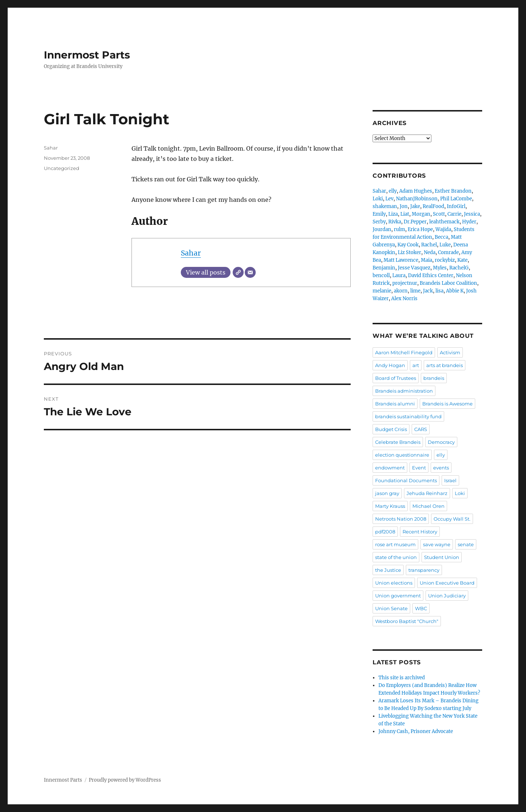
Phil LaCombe (456, 199)
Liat (405, 214)
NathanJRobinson (417, 199)
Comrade (448, 252)
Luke (445, 245)
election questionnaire (402, 455)
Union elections (394, 583)
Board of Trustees (396, 378)
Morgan (421, 214)
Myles (440, 268)
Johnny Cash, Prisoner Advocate (416, 731)
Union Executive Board (447, 583)
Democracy (441, 442)
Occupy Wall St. (452, 519)
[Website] (238, 272)
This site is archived (402, 678)
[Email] (250, 272)
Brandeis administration (404, 391)
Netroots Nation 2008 (401, 519)
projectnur (405, 283)
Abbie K (455, 291)
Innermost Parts (87, 55)
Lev (389, 199)
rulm (399, 229)
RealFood (433, 206)
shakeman (385, 206)
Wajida (443, 229)
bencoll (381, 275)
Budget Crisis (391, 429)
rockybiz (445, 260)
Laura (399, 275)
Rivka (395, 222)
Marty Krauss (390, 506)
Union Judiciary (447, 596)
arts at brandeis (445, 365)
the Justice (388, 570)
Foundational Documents (406, 480)
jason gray (387, 493)
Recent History (420, 532)
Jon (404, 206)
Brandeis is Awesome (447, 404)
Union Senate (391, 608)
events (441, 468)
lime (415, 291)
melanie (382, 291)
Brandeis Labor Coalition (448, 283)
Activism (450, 352)
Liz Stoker (409, 252)
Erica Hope (420, 229)
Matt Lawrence (401, 260)
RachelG (459, 268)
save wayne (437, 544)
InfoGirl (456, 206)
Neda (430, 252)
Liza (393, 214)
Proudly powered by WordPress (125, 780)
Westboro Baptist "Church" (407, 621)
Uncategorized (62, 168)
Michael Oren (428, 506)
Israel (450, 480)
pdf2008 (385, 532)
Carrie (454, 214)
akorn (401, 291)
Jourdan (382, 229)
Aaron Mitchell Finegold (404, 352)
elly (393, 191)
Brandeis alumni (395, 404)
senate (466, 544)
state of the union (396, 557)
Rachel (429, 245)
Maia (426, 260)
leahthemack (444, 222)
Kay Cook (408, 245)
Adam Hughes (416, 191)
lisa (439, 291)
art (416, 365)
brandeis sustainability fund (408, 416)
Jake (415, 206)
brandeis (434, 378)
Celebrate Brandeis (398, 442)
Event (419, 468)
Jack (428, 291)
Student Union (442, 557)
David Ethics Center (431, 275)
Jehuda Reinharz (427, 493)
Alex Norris (404, 299)
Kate (462, 260)
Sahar (191, 253)
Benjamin (384, 268)
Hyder (469, 222)
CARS (421, 429)
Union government (398, 596)
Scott (439, 214)
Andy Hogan (390, 365)
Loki (378, 199)
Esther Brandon (453, 191)
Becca (441, 237)
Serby (379, 222)
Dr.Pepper (415, 222)
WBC (421, 608)
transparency (424, 570)
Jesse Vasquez (414, 268)
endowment (390, 468)
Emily (379, 214)
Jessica (472, 214)
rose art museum (395, 544)
